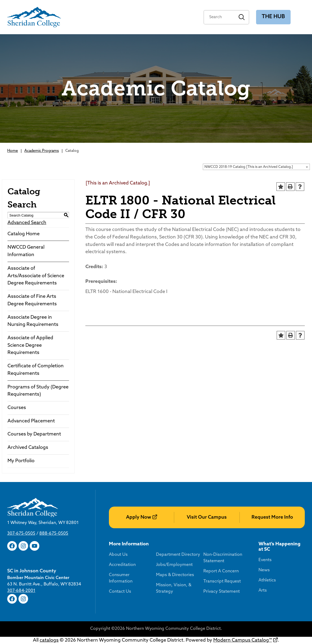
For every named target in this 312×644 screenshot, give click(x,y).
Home (13, 151)
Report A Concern (221, 571)
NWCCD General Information (26, 251)
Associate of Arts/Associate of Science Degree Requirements (36, 276)
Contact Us (120, 592)
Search (242, 17)
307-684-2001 (21, 591)
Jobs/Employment (174, 565)
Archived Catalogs (28, 448)
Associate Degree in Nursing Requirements (33, 321)
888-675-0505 (54, 534)
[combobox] (256, 167)
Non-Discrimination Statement (223, 558)
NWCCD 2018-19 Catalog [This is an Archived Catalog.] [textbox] (249, 167)
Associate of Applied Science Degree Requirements (30, 345)
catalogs (49, 640)
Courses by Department (34, 434)
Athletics (267, 580)
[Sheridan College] (34, 17)
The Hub (273, 17)
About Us (118, 555)
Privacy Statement (222, 592)
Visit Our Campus (207, 517)
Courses (17, 408)
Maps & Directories (175, 575)
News (264, 570)
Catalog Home (24, 234)
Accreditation (122, 565)
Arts (263, 591)
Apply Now (139, 517)
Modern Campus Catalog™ (243, 640)
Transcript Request (222, 581)
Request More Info (272, 517)
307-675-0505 (21, 534)
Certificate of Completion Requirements (36, 370)
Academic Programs (42, 151)
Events (265, 560)
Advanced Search (27, 223)
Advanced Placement (31, 421)
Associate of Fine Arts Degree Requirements (32, 300)
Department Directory (178, 555)
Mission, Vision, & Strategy (174, 588)
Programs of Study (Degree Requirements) (38, 391)
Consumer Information (121, 578)
